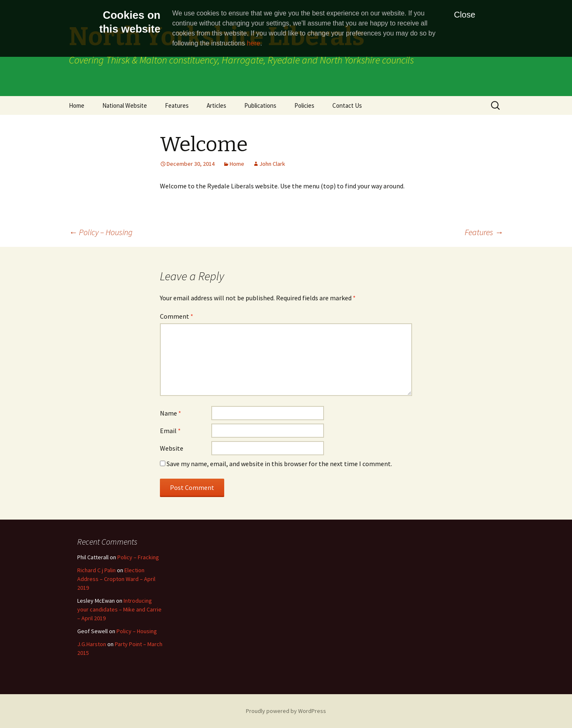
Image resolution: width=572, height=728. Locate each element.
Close (464, 15)
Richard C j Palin (96, 570)
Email (170, 431)
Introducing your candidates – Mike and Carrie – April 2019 (119, 609)
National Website (125, 105)
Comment (177, 316)
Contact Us (347, 105)
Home (77, 105)
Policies (304, 105)
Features (177, 105)
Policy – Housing (101, 232)
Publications (260, 105)
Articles (216, 105)
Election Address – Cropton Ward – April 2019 (116, 579)
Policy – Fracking (138, 557)
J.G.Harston (92, 644)
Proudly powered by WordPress (286, 711)
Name (171, 413)
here (253, 43)
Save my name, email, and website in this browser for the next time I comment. (279, 464)
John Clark (272, 164)
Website (172, 448)
